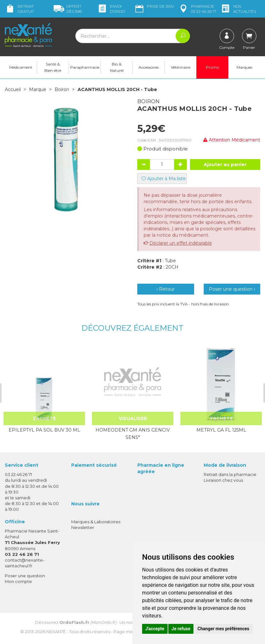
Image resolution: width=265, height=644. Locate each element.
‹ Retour (166, 289)
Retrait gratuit (19, 9)
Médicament (21, 67)
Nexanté (56, 632)
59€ (68, 9)
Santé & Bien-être (53, 67)
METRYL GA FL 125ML (221, 430)
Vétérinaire (181, 67)
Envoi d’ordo (111, 9)
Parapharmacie (85, 67)
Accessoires (149, 67)
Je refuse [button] (181, 629)
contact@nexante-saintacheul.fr (25, 563)
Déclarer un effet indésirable (181, 243)
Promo (212, 67)
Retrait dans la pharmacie (230, 474)
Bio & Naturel (117, 67)
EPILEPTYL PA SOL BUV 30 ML (44, 430)
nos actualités (238, 9)
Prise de (154, 6)
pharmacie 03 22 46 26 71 (197, 9)
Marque (38, 89)
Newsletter (83, 527)
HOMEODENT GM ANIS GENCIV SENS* (133, 433)
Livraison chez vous (223, 480)
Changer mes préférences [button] (223, 629)
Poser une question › (232, 289)
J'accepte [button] (155, 629)
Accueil (13, 89)
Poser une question (25, 576)
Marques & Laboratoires (96, 522)
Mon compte (18, 581)
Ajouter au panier (225, 165)
